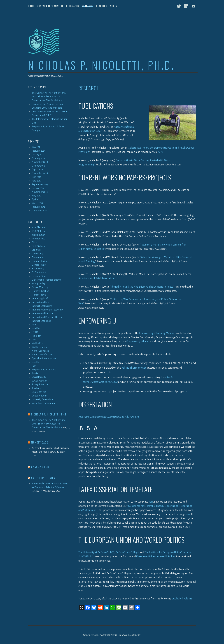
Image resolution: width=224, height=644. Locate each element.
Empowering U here (137, 342)
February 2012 (38, 207)
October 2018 (38, 166)
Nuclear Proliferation (42, 355)
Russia (35, 373)
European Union (40, 276)
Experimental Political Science (47, 280)
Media (113, 6)
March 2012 (37, 203)
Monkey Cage (40, 442)
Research (88, 6)
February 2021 (38, 151)
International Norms (42, 306)
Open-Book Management (44, 358)
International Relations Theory (47, 317)
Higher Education (40, 291)
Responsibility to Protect (44, 370)
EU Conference (39, 272)
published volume (182, 598)
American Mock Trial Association (96, 278)
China (35, 242)
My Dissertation (40, 347)
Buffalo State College (127, 552)
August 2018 (38, 169)
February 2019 (39, 158)
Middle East (38, 343)
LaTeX (35, 340)
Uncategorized (39, 392)
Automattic (135, 635)
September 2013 (40, 184)
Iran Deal (36, 328)
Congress (36, 250)
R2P (34, 366)
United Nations (39, 396)
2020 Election (38, 235)
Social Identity (39, 377)
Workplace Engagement (44, 403)
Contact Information (50, 6)
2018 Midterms (39, 231)
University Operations (42, 399)
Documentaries (39, 261)
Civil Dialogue (39, 246)
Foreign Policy (38, 284)
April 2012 (37, 199)
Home (31, 6)
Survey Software (40, 384)
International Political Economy (47, 310)
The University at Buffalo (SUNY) (96, 552)
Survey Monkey (39, 381)
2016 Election (38, 227)
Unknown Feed (40, 467)
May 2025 (36, 147)
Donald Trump (39, 265)
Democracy (37, 254)
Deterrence (37, 257)
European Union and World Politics (156, 556)
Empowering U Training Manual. (157, 333)
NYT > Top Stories (43, 478)
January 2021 (38, 155)
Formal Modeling (40, 287)
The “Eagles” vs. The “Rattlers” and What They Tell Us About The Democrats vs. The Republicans (49, 97)
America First (38, 239)
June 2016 (36, 177)
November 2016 (40, 173)
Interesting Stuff (40, 298)
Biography (73, 6)
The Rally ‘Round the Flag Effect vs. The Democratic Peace (142, 287)
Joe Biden (36, 336)
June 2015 (36, 181)
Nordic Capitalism (41, 351)
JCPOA (35, 332)
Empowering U (39, 269)
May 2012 (36, 196)
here (160, 152)
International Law (41, 302)
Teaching (102, 6)
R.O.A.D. (36, 362)
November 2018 (40, 162)
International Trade (41, 321)
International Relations (43, 313)
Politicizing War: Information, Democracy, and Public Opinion (109, 417)
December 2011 (39, 211)
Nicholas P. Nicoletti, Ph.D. (101, 65)
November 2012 (40, 192)
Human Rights (39, 295)
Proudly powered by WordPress (97, 635)
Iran (34, 325)
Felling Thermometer (134, 368)
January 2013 (38, 188)
